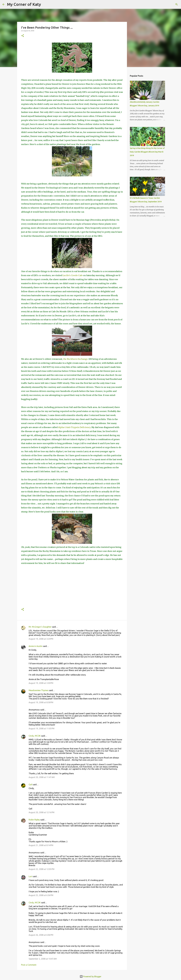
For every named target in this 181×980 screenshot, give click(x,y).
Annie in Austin (36, 646)
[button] (23, 36)
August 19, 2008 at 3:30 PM (41, 683)
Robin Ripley (34, 820)
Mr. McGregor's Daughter (40, 627)
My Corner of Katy (24, 4)
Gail (30, 785)
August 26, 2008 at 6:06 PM (41, 935)
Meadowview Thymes (39, 690)
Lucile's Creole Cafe (73, 275)
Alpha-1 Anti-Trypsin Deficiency (74, 427)
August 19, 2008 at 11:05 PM (42, 729)
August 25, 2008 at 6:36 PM (41, 895)
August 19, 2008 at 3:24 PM (41, 639)
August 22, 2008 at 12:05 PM (42, 869)
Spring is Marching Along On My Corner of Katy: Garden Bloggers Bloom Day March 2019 (147, 152)
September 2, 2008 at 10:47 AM (43, 959)
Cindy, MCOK (35, 736)
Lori (30, 876)
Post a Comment (29, 965)
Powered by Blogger (90, 976)
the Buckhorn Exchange (75, 359)
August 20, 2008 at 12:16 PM (42, 812)
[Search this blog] (166, 4)
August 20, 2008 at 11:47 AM (42, 777)
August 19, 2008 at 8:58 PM (41, 702)
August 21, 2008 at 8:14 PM (41, 845)
